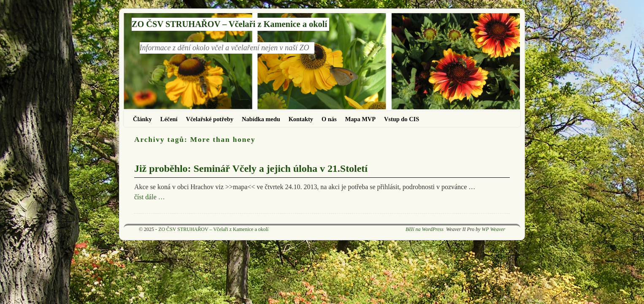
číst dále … (150, 197)
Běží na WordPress (425, 229)
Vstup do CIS (402, 119)
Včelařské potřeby (210, 119)
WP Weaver (493, 229)
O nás (329, 119)
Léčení (169, 119)
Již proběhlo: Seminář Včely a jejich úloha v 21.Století (251, 168)
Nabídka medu (261, 119)
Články (142, 119)
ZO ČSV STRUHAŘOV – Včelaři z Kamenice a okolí (229, 24)
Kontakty (301, 119)
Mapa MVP (360, 119)
